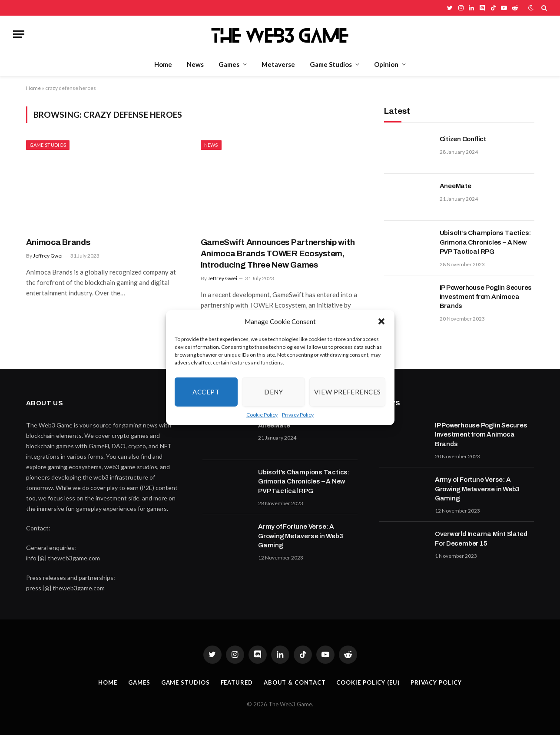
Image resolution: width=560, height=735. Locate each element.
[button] (381, 321)
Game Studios (331, 64)
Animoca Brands (58, 242)
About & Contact (295, 682)
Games (229, 64)
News (195, 64)
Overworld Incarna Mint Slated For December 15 (481, 538)
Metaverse (278, 64)
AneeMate (456, 186)
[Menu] (19, 34)
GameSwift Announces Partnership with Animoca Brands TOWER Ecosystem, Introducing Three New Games (278, 253)
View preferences (347, 392)
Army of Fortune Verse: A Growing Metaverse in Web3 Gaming (300, 536)
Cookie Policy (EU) (368, 682)
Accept (206, 392)
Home (163, 64)
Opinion (386, 64)
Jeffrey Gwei (48, 256)
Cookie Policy (262, 414)
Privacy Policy (298, 414)
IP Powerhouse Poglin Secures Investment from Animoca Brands (486, 297)
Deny (273, 392)
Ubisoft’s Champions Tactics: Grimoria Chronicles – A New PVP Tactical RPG (485, 242)
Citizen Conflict (463, 139)
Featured (237, 682)
